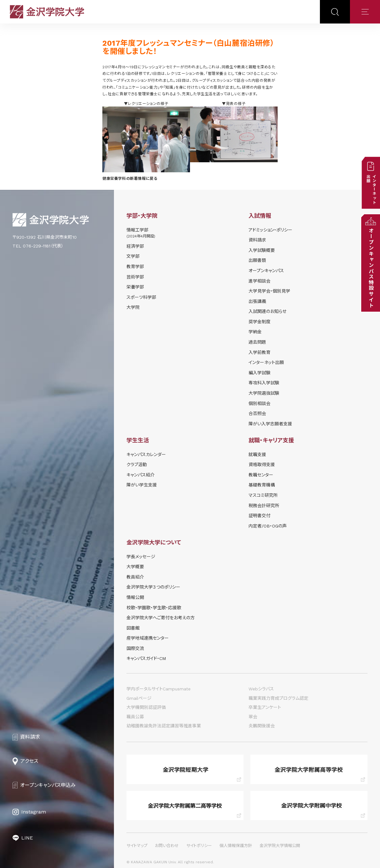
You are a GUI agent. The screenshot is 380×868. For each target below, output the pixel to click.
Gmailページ (139, 698)
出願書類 (257, 260)
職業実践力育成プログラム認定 (278, 698)
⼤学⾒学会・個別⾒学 (269, 291)
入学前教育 (259, 352)
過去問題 (257, 342)
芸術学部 (135, 277)
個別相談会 (259, 403)
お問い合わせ (167, 846)
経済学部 (135, 246)
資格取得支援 (262, 465)
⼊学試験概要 (262, 250)
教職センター (261, 475)
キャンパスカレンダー (146, 455)
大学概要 (135, 567)
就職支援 (257, 455)
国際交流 (135, 648)
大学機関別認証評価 (146, 707)
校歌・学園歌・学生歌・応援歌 (154, 608)
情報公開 (135, 597)
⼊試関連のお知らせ (267, 311)
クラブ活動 (137, 465)
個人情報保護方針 (236, 846)
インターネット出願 (266, 362)
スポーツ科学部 (141, 297)
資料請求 (257, 240)
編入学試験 (259, 373)
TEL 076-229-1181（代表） (38, 246)
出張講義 (257, 301)
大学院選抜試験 (264, 393)
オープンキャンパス (266, 271)
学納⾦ (255, 332)
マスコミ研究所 (263, 495)
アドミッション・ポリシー (270, 230)
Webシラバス (261, 689)
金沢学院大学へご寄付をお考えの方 (161, 618)
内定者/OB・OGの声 (268, 526)
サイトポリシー (199, 846)
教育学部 (135, 267)
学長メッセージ (141, 557)
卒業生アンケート (265, 707)
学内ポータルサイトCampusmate (159, 689)
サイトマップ (137, 846)
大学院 (133, 307)
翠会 (253, 717)
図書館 (133, 628)
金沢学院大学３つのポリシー (153, 587)
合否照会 (257, 413)
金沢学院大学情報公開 (280, 846)
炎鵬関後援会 (262, 726)
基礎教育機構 (262, 485)
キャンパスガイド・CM (146, 658)
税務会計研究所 (264, 506)
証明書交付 (259, 516)
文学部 (133, 256)
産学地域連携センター (148, 638)
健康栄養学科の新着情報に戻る (130, 179)
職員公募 (135, 717)
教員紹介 (135, 577)
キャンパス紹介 (141, 475)
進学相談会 (259, 281)
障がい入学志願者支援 (270, 424)
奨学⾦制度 (259, 322)
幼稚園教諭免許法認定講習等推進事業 (164, 726)
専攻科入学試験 (264, 383)
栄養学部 (135, 287)
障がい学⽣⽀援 (142, 485)
